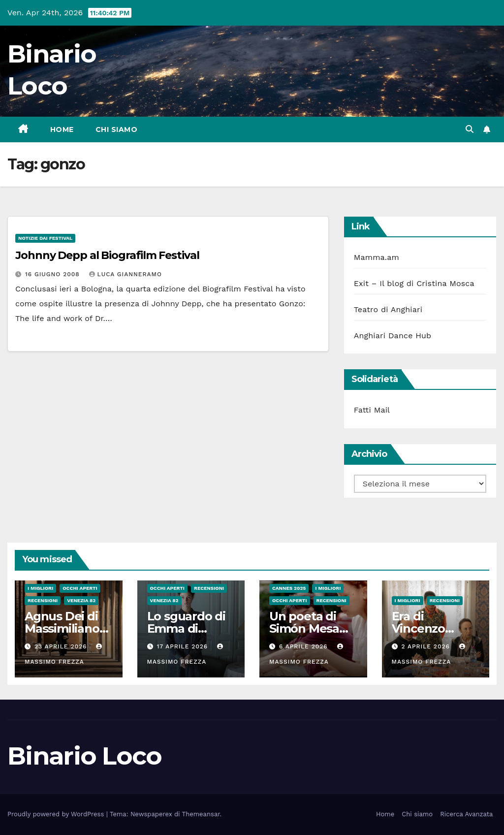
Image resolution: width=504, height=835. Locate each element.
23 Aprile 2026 (62, 646)
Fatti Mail (372, 410)
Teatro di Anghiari (388, 309)
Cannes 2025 (289, 588)
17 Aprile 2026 (183, 646)
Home (62, 129)
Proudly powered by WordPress (57, 814)
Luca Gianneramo (126, 274)
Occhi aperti (80, 588)
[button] (470, 129)
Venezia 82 (81, 600)
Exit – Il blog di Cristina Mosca (414, 283)
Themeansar (201, 814)
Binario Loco (85, 756)
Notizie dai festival (45, 238)
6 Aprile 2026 (305, 646)
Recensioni (43, 600)
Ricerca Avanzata (466, 814)
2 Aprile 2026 (426, 646)
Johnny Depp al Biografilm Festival (107, 255)
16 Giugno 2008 (54, 274)
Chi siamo (117, 129)
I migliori (40, 588)
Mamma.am (377, 257)
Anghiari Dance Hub (393, 336)
